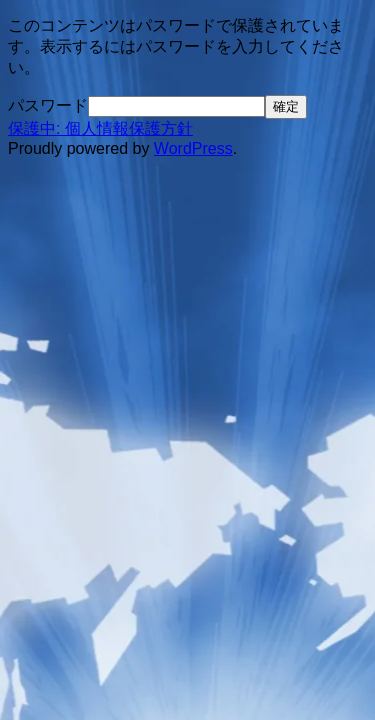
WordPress (193, 148)
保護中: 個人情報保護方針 (100, 128)
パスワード (48, 105)
